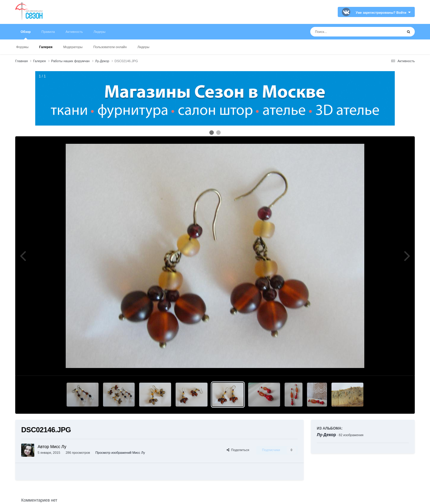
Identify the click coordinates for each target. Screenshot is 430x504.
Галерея (46, 47)
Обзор (26, 35)
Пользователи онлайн (110, 47)
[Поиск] (345, 32)
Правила (48, 32)
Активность (74, 32)
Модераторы (73, 47)
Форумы (22, 47)
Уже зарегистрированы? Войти (383, 13)
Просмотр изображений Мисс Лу (120, 453)
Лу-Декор (326, 435)
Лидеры (143, 47)
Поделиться (238, 450)
